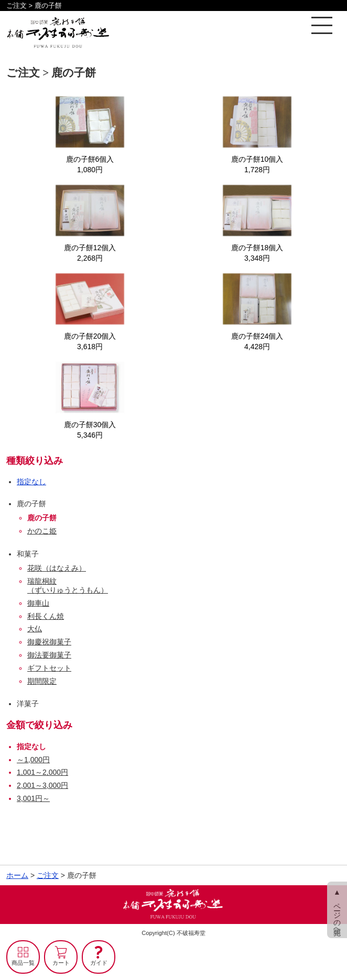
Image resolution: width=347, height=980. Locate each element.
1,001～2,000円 (42, 772)
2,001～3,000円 (42, 785)
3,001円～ (33, 798)
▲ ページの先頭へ (337, 910)
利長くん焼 (46, 616)
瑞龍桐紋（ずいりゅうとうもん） (68, 586)
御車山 (38, 603)
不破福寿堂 (191, 933)
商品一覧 (23, 963)
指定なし (31, 482)
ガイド (99, 963)
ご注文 (48, 875)
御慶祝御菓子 (49, 642)
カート (61, 963)
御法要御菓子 (49, 655)
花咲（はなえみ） (57, 568)
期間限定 (42, 681)
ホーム (17, 875)
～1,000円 (33, 760)
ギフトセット (49, 668)
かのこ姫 (42, 531)
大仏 (35, 629)
